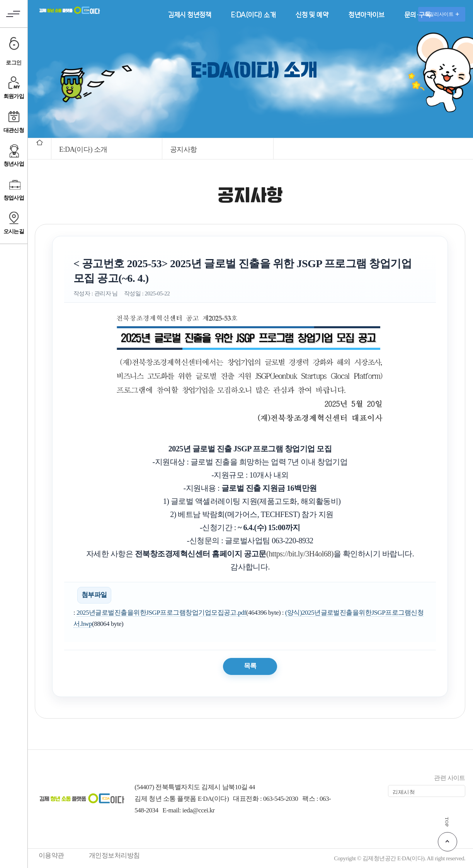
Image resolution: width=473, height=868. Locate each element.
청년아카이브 (366, 15)
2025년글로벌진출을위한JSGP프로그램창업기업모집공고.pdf (161, 613)
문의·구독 (417, 15)
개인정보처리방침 (114, 855)
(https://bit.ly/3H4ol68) (300, 554)
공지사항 (184, 149)
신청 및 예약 (312, 15)
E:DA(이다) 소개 (253, 15)
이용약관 (51, 855)
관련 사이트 (450, 778)
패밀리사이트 (442, 14)
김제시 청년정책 (189, 15)
